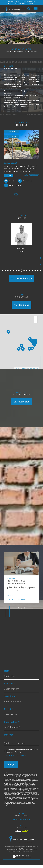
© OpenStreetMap (33, 371)
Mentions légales (31, 852)
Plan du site (21, 852)
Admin (11, 854)
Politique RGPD (24, 854)
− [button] (36, 324)
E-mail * (9, 712)
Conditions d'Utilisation (22, 806)
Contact (40, 261)
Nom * (8, 673)
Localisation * (12, 725)
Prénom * (9, 686)
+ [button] (36, 320)
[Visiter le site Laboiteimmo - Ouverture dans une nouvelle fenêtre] (21, 861)
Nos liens (16, 854)
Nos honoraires (11, 852)
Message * (10, 737)
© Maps (23, 371)
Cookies (32, 854)
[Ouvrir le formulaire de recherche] (29, 9)
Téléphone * (11, 699)
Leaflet (17, 371)
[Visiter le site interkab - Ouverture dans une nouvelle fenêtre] (21, 834)
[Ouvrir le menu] (36, 9)
